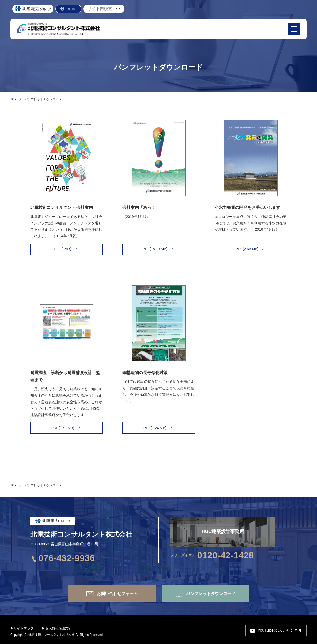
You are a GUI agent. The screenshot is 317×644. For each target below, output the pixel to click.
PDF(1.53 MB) (63, 428)
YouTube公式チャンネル (280, 630)
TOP (13, 99)
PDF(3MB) (63, 249)
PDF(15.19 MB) (155, 249)
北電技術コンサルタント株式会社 (81, 534)
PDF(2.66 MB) (247, 249)
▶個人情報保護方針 (57, 628)
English (71, 11)
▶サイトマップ (22, 628)
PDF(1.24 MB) (155, 428)
